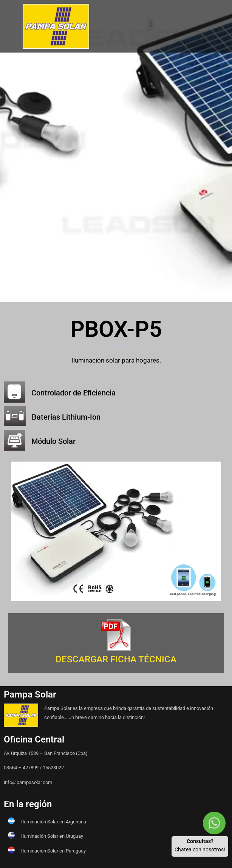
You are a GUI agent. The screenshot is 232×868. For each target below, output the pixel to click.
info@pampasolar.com (28, 782)
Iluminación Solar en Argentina (54, 822)
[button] (151, 24)
